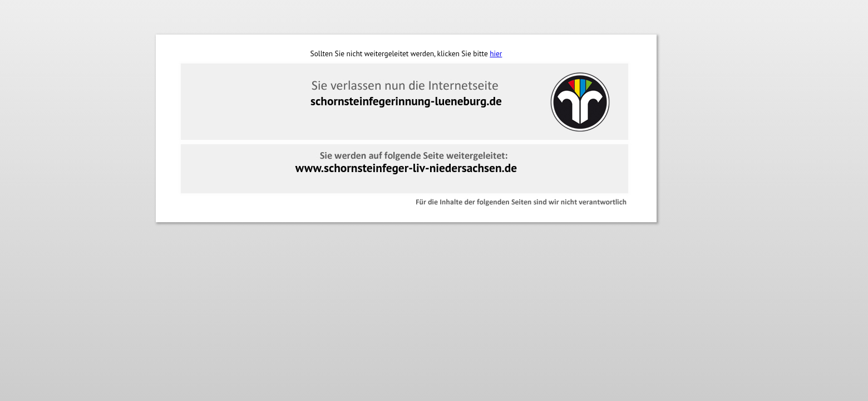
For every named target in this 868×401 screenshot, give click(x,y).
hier (496, 53)
